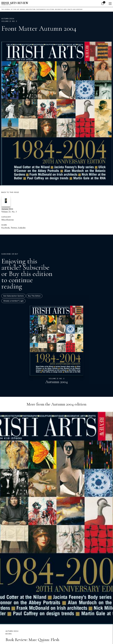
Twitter (14, 228)
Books (9, 634)
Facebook (5, 228)
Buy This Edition (34, 296)
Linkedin (22, 228)
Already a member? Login (13, 301)
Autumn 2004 (8, 19)
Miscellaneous (8, 220)
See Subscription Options (13, 296)
